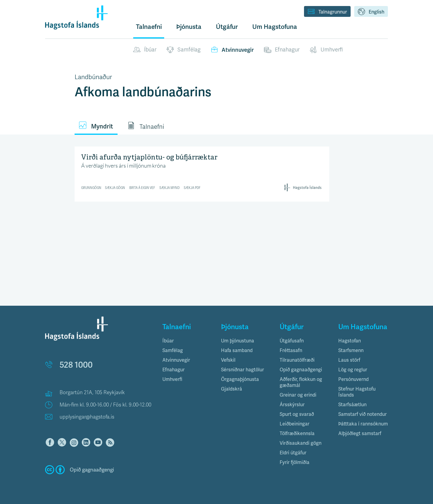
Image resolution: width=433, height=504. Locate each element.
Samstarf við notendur (362, 414)
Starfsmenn (351, 350)
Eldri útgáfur (293, 453)
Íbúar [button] (168, 341)
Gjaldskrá (232, 389)
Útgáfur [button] (227, 27)
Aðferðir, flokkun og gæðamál (301, 382)
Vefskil (228, 360)
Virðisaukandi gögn (301, 443)
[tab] (187, 341)
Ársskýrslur (292, 405)
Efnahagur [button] (174, 370)
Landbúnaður (93, 77)
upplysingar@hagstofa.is (87, 417)
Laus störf (349, 360)
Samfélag (184, 50)
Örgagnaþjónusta (240, 379)
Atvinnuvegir (232, 50)
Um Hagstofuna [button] (275, 27)
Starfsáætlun (352, 405)
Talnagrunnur (327, 12)
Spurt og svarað (297, 414)
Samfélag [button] (173, 350)
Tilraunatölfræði (297, 360)
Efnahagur (282, 50)
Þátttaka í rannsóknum (363, 424)
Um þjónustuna (238, 341)
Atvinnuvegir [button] (176, 360)
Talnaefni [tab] (146, 126)
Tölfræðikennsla (297, 433)
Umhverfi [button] (172, 379)
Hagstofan (350, 341)
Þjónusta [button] (189, 27)
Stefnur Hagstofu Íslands (357, 392)
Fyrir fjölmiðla (295, 462)
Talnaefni (149, 27)
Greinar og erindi (298, 395)
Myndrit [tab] (96, 126)
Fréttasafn (291, 350)
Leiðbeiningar (295, 424)
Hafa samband (237, 350)
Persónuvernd (353, 379)
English (371, 12)
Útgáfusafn (292, 341)
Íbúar (145, 50)
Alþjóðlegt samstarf (360, 433)
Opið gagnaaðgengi (301, 370)
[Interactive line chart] (202, 173)
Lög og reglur (353, 370)
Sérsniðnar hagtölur (243, 370)
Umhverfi (326, 50)
